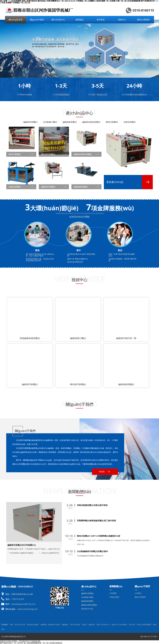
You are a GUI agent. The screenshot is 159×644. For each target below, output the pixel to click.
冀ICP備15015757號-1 (149, 636)
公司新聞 (113, 593)
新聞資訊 (79, 20)
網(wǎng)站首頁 (16, 20)
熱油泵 (84, 625)
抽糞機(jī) (44, 625)
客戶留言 (101, 20)
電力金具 (132, 625)
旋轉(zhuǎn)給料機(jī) (119, 625)
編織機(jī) (65, 625)
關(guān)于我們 (37, 20)
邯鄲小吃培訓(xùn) (103, 625)
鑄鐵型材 (92, 625)
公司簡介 (138, 593)
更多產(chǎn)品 (87, 609)
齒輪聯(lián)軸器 (54, 625)
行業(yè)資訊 (114, 597)
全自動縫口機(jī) (50, 122)
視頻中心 (122, 20)
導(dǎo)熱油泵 (75, 625)
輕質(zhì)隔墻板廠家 (144, 625)
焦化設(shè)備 (20, 625)
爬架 (12, 625)
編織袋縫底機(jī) (70, 122)
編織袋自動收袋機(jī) (91, 122)
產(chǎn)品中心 (58, 20)
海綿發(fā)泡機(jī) (33, 625)
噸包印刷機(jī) (112, 122)
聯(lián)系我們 (143, 20)
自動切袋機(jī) (130, 122)
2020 (70, 539)
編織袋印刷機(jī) (30, 122)
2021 (70, 508)
